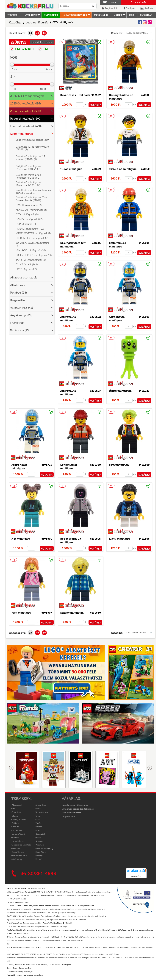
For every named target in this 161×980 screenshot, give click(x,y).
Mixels (38, 838)
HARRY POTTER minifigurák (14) (34, 233)
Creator (39, 816)
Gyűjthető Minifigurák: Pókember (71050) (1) (29, 176)
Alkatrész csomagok (75, 15)
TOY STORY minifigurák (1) (31, 260)
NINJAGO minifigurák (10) (31, 250)
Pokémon (40, 845)
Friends (39, 827)
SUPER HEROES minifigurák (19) (34, 255)
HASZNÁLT (22, 49)
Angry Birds (41, 805)
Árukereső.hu (136, 876)
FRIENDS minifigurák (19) (30, 229)
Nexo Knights (18, 841)
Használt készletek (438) (26, 126)
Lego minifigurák (37, 23)
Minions (15, 838)
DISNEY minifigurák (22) (29, 219)
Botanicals (16, 812)
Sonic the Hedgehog (44, 848)
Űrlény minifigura (120, 391)
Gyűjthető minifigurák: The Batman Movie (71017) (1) (31, 199)
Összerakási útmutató (21, 845)
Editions (15, 823)
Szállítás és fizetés (72, 813)
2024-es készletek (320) (26, 111)
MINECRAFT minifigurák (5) (31, 210)
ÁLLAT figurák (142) (27, 265)
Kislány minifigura (72, 613)
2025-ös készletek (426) (26, 104)
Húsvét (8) (17, 323)
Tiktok (150, 22)
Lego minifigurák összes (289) (33, 140)
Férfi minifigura (119, 465)
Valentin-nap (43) (22, 308)
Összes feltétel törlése (42, 42)
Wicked (39, 859)
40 (37, 33)
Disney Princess (19, 820)
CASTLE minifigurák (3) (29, 205)
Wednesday (17, 859)
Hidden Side (17, 830)
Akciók (118, 15)
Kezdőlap (15, 23)
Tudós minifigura (71, 169)
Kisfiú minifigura (120, 539)
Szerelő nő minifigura (123, 169)
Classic (15, 816)
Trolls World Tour (19, 856)
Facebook (140, 22)
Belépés (130, 8)
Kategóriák (30, 15)
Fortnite (15, 827)
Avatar (38, 809)
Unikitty (39, 856)
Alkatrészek (51, 15)
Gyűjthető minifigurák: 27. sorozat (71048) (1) (30, 158)
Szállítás (149, 8)
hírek (132, 15)
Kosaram (112, 2)
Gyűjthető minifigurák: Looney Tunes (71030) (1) (33, 191)
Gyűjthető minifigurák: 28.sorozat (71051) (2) (29, 184)
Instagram (145, 22)
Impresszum (69, 817)
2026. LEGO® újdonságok (27, 96)
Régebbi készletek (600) (26, 119)
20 (31, 33)
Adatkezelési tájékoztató (75, 805)
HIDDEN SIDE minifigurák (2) (32, 238)
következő (150, 768)
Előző (11, 768)
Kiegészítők (18, 300)
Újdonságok (101, 15)
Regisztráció (112, 8)
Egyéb (38, 823)
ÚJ (43, 49)
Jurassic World (18, 834)
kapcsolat (146, 15)
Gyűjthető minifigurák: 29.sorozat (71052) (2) (29, 168)
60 (44, 33)
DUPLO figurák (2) (26, 224)
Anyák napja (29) (21, 315)
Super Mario (41, 852)
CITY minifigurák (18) (28, 215)
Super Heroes (18, 852)
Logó (30, 6)
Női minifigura (21, 539)
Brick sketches (42, 812)
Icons (38, 830)
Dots (37, 820)
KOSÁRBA (95, 105)
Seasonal (16, 848)
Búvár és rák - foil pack (75, 95)
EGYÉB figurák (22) (26, 269)
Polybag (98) (19, 293)
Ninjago (39, 841)
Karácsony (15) (20, 330)
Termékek (13, 15)
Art (13, 809)
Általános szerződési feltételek (78, 809)
